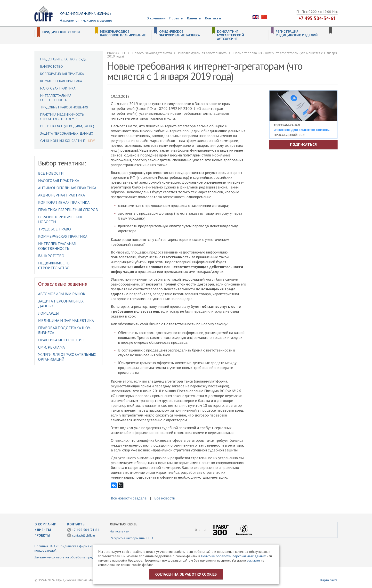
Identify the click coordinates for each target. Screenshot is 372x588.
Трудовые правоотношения (64, 107)
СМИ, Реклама (51, 347)
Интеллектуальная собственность (56, 98)
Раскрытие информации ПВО (131, 538)
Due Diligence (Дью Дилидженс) (67, 126)
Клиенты (194, 18)
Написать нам (120, 531)
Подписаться (303, 144)
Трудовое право (54, 229)
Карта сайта (329, 580)
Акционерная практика (61, 195)
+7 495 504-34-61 (317, 18)
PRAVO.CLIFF (117, 53)
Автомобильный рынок (62, 294)
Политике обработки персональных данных (233, 556)
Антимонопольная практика (67, 188)
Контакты (213, 18)
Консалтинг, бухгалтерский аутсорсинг (230, 35)
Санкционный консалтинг (63, 141)
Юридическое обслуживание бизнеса (179, 33)
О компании (156, 18)
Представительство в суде (63, 59)
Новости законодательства (152, 53)
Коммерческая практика (61, 81)
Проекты (176, 18)
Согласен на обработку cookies (186, 574)
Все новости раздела (129, 498)
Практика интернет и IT (62, 340)
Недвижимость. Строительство (54, 265)
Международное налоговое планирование (123, 33)
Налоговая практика (58, 88)
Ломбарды (48, 313)
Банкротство (52, 66)
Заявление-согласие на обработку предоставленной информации (84, 557)
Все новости (51, 173)
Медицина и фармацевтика (66, 320)
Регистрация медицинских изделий (297, 33)
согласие (253, 560)
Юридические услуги (61, 32)
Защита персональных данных (67, 133)
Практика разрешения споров (68, 210)
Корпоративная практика (62, 74)
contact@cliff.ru (83, 535)
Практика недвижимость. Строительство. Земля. (62, 117)
